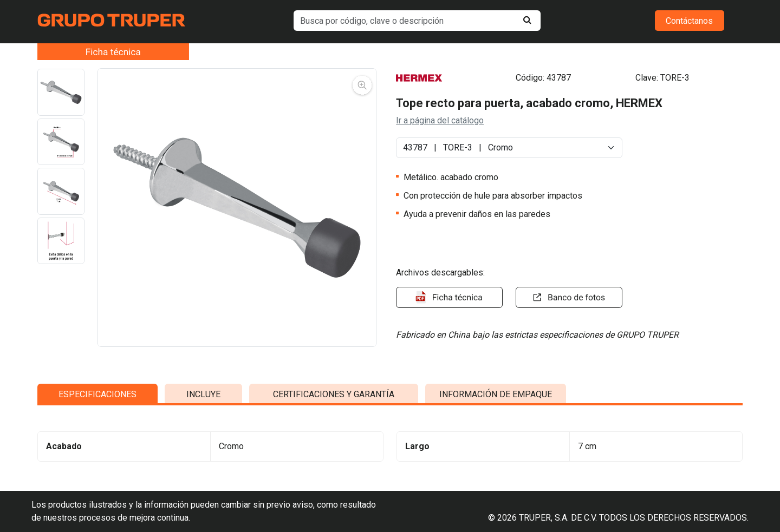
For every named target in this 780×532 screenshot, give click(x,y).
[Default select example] (509, 148)
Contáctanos (689, 21)
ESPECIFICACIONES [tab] (97, 484)
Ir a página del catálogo (440, 120)
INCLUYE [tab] (203, 484)
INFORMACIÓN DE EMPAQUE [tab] (496, 484)
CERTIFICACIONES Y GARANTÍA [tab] (334, 484)
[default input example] (417, 21)
